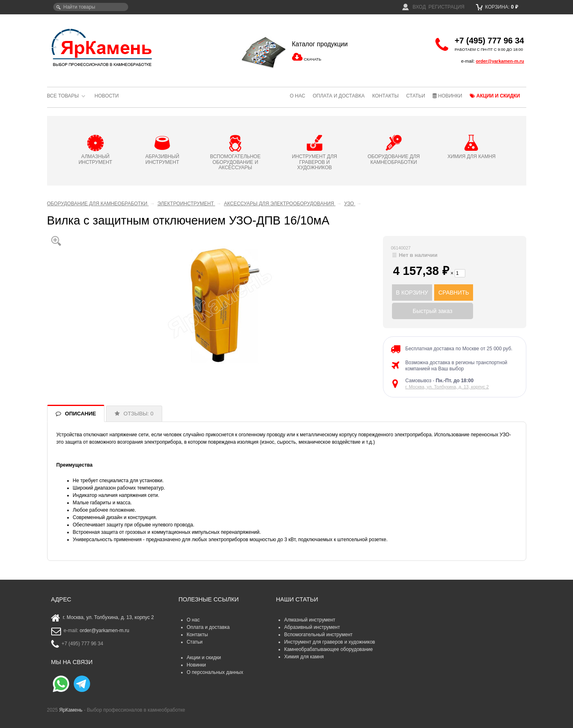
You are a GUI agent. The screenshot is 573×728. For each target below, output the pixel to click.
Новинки (447, 96)
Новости (107, 96)
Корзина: (497, 7)
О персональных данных (215, 672)
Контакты (386, 96)
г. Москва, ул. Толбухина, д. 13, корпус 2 (447, 387)
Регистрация (446, 7)
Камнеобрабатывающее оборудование (329, 649)
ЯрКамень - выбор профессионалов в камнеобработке (102, 47)
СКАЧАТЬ (313, 59)
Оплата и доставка (339, 96)
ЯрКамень (71, 710)
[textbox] (91, 7)
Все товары (63, 96)
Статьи (416, 96)
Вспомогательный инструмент (318, 635)
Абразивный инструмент (312, 627)
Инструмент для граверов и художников (330, 642)
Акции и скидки (495, 96)
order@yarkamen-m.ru (500, 61)
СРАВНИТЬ (454, 293)
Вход (414, 7)
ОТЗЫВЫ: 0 (139, 414)
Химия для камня (304, 657)
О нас (297, 96)
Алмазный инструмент (310, 620)
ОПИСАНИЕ (81, 414)
